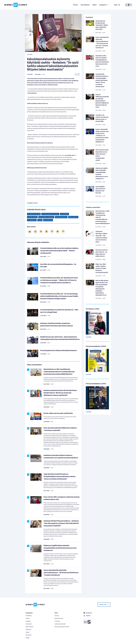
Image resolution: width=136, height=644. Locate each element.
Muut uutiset (29, 627)
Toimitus (57, 621)
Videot (95, 5)
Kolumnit (29, 635)
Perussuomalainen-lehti (62, 627)
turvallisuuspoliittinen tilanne (50, 214)
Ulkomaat (29, 624)
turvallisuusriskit (32, 217)
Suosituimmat (85, 5)
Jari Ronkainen (32, 220)
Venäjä (40, 220)
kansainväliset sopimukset (46, 217)
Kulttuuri (28, 629)
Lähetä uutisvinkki (60, 624)
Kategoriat (104, 5)
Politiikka (30, 74)
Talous (28, 618)
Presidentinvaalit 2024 (34, 214)
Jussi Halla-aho (48, 220)
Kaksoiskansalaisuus (61, 217)
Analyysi (28, 621)
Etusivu (76, 5)
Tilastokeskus (64, 214)
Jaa (77, 74)
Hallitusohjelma (73, 217)
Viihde (27, 638)
